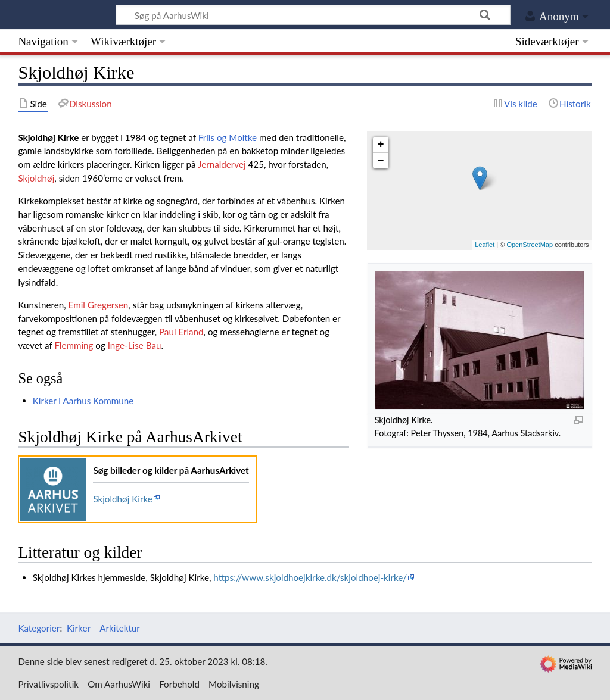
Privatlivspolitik (48, 684)
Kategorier (39, 628)
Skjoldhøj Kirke (122, 499)
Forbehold (179, 684)
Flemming (74, 345)
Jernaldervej (222, 164)
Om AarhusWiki (119, 684)
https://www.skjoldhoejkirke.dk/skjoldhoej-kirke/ (310, 577)
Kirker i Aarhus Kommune (83, 401)
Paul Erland (181, 332)
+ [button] (381, 145)
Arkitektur (120, 628)
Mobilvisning (234, 684)
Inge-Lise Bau (135, 345)
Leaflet (485, 245)
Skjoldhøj (36, 178)
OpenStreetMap (530, 245)
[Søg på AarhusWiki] (313, 15)
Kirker (79, 628)
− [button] (381, 161)
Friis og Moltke (228, 137)
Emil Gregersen (99, 305)
